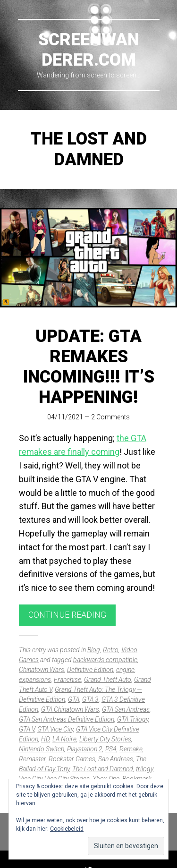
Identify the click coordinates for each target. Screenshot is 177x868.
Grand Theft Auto (108, 680)
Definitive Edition (90, 670)
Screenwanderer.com (89, 50)
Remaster (32, 759)
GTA (74, 699)
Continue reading (67, 615)
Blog (94, 650)
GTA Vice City (55, 729)
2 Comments (110, 417)
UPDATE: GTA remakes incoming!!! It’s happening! (89, 367)
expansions (35, 680)
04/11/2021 (65, 417)
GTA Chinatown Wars (70, 709)
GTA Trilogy (133, 719)
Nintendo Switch (42, 749)
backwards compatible (105, 660)
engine (125, 670)
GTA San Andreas (126, 709)
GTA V (27, 729)
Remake (131, 749)
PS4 (111, 749)
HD (45, 739)
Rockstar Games (72, 759)
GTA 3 (90, 699)
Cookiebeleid (67, 829)
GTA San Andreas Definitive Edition (67, 719)
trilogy (144, 769)
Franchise (67, 680)
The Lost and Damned (103, 769)
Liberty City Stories (105, 739)
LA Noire (64, 739)
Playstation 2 (85, 749)
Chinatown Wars (42, 670)
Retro (111, 650)
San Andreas (116, 759)
